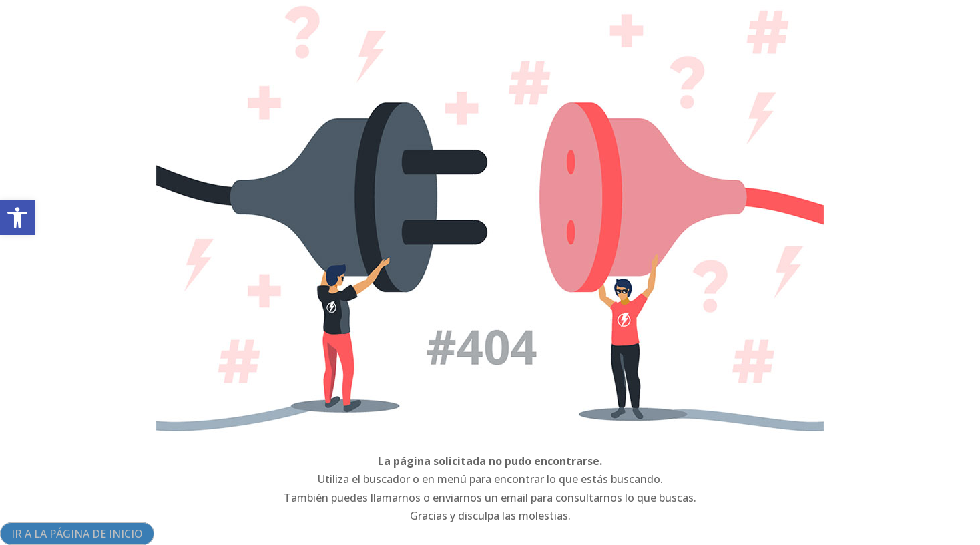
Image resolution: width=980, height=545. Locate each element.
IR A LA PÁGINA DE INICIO (77, 534)
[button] (17, 218)
